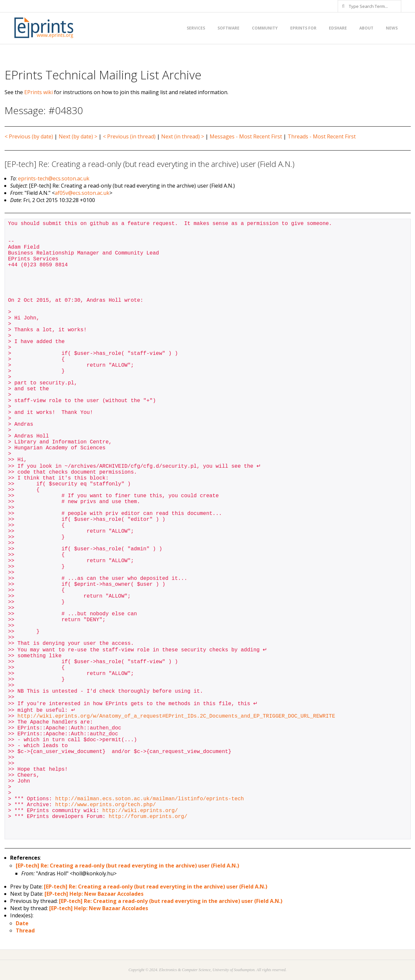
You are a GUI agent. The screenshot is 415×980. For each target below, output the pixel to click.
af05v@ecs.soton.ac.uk (82, 193)
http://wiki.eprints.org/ (140, 811)
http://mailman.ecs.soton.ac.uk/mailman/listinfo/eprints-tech (150, 799)
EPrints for (303, 28)
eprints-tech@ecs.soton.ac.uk (54, 178)
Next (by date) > (78, 136)
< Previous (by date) (29, 136)
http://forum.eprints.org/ (148, 817)
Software (228, 28)
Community (265, 28)
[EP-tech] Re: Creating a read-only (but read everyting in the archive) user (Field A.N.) (127, 866)
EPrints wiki (38, 92)
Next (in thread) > (183, 136)
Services (196, 28)
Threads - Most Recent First (322, 136)
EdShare (338, 28)
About (366, 28)
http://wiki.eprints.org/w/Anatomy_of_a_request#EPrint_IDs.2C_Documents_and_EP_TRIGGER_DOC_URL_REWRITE (176, 716)
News (392, 28)
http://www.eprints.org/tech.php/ (106, 805)
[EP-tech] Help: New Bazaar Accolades (94, 894)
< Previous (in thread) (129, 136)
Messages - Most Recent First (246, 136)
